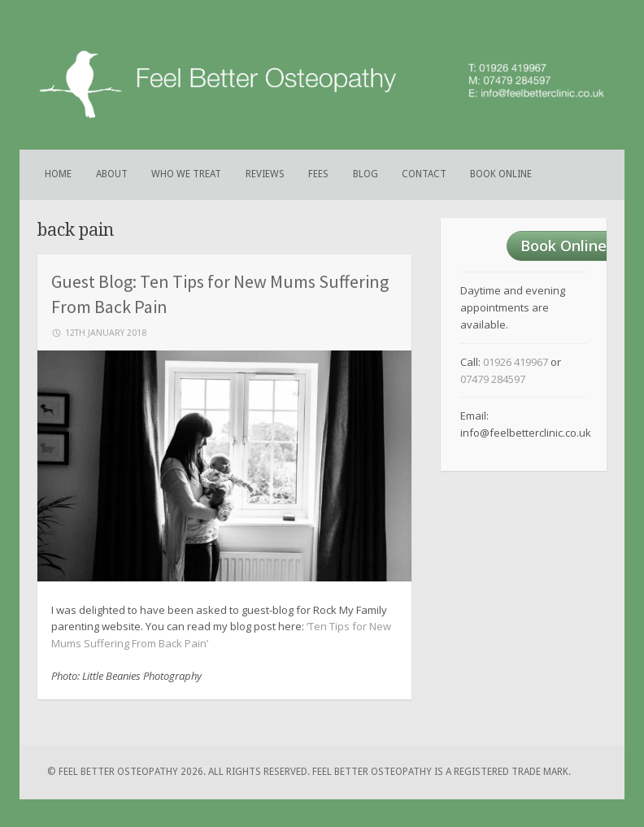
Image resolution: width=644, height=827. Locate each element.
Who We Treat (186, 174)
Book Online (501, 174)
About (112, 174)
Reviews (265, 174)
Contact (424, 174)
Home (58, 174)
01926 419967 (516, 362)
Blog (366, 174)
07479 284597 (493, 379)
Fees (318, 174)
